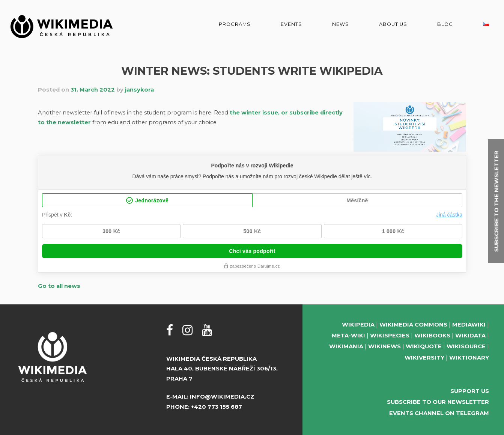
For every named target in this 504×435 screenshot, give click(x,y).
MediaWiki (469, 325)
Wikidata (470, 336)
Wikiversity (424, 358)
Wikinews (384, 346)
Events (291, 24)
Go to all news (59, 286)
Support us (470, 391)
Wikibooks (432, 336)
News (341, 24)
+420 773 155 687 (217, 407)
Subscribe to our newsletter (438, 402)
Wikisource (466, 346)
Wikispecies (390, 336)
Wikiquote (424, 346)
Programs (235, 24)
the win (241, 113)
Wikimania (346, 346)
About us (393, 24)
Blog (445, 24)
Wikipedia (358, 325)
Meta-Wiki (348, 336)
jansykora (139, 90)
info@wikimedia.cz (222, 397)
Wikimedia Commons (413, 325)
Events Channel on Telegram (439, 413)
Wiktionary (469, 358)
